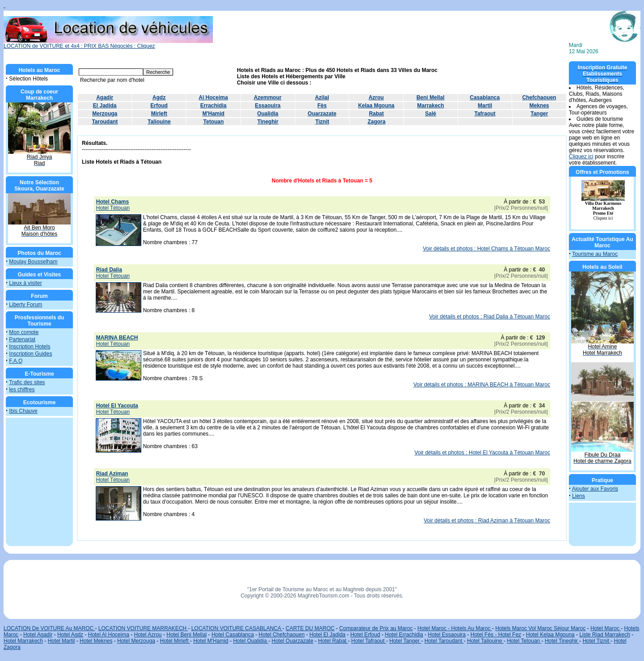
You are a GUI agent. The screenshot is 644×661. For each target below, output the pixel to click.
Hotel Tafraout (369, 641)
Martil (485, 106)
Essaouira (268, 106)
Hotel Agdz (70, 635)
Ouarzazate (322, 114)
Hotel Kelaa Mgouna (550, 635)
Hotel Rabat (333, 641)
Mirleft (159, 114)
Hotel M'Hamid (211, 641)
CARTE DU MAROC (310, 628)
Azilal (322, 97)
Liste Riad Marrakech (604, 635)
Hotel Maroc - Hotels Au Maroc (455, 628)
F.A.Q (16, 361)
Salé (431, 114)
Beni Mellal (430, 97)
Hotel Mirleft (175, 641)
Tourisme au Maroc (595, 254)
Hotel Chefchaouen (282, 635)
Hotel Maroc (606, 628)
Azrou (376, 97)
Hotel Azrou (148, 635)
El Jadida (105, 106)
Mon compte (24, 332)
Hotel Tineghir (562, 641)
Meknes (539, 106)
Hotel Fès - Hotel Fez (496, 635)
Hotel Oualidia (251, 641)
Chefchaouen (539, 97)
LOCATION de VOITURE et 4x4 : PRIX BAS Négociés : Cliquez (108, 44)
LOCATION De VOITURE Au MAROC (49, 628)
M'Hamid (213, 114)
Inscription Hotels (30, 347)
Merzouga (105, 114)
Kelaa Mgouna (376, 106)
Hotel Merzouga (136, 641)
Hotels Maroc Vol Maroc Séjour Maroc (540, 628)
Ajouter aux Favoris (595, 489)
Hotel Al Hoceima (109, 635)
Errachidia (214, 106)
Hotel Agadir (38, 635)
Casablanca (485, 97)
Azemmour (267, 97)
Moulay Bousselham (33, 262)
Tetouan (214, 122)
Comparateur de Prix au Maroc (376, 628)
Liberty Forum (25, 305)
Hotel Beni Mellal (186, 635)
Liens (578, 496)
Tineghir (268, 122)
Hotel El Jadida (328, 635)
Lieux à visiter (25, 283)
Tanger (539, 114)
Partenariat (22, 339)
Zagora (377, 122)
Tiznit (322, 122)
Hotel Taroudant (444, 641)
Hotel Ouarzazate (292, 641)
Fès (322, 106)
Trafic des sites (27, 382)
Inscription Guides (30, 354)
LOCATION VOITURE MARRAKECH (143, 628)
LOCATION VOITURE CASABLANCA (237, 628)
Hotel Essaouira (447, 635)
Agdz (159, 97)
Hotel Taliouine (485, 641)
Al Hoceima (213, 97)
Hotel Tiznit (597, 641)
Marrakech (431, 106)
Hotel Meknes (96, 641)
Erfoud (159, 106)
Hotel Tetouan (524, 641)
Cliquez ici (581, 157)
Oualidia (268, 114)
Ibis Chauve (23, 411)
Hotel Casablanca (233, 635)
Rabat (376, 114)
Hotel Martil (61, 641)
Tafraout (485, 114)
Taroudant (105, 122)
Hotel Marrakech (23, 641)
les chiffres (22, 390)
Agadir (105, 97)
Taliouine (159, 122)
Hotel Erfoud (365, 635)
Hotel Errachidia (404, 635)
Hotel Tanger (405, 641)
